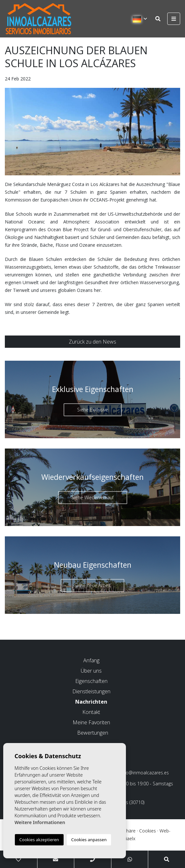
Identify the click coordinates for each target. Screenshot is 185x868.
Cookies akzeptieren (39, 840)
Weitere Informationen (40, 822)
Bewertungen (93, 733)
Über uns (91, 671)
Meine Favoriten (91, 722)
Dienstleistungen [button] (91, 691)
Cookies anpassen (89, 840)
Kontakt (91, 712)
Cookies (148, 831)
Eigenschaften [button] (91, 681)
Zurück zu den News (93, 342)
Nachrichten (91, 702)
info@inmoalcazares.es (142, 773)
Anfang (91, 660)
